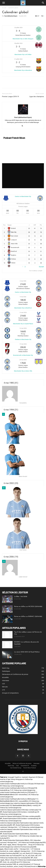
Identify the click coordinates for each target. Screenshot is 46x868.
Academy (34, 766)
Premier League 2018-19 (10, 97)
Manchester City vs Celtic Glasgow (23, 39)
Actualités (8, 763)
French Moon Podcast (30, 768)
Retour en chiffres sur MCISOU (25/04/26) (28, 607)
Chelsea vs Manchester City (23, 339)
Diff (35, 225)
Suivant (41, 267)
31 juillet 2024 (18, 59)
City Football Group (16, 768)
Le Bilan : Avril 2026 (21, 597)
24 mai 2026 (23, 360)
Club (17, 766)
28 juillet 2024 (18, 43)
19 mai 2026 (23, 344)
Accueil (4, 8)
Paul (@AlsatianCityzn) (11, 16)
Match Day (11, 766)
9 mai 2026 (23, 297)
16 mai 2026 (23, 328)
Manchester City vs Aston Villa (23, 371)
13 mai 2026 (23, 313)
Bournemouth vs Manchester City (23, 355)
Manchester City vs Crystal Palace (23, 324)
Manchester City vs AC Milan (23, 54)
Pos (4, 225)
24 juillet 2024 (18, 28)
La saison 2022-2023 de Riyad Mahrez (27, 652)
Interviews (36, 763)
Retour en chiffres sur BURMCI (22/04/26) (28, 616)
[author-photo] (23, 114)
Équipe (10, 225)
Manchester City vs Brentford (23, 308)
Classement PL (25, 766)
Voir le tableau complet (36, 271)
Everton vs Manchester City (23, 196)
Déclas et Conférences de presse (22, 763)
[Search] (43, 3)
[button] (4, 3)
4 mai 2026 (23, 281)
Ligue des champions (37, 97)
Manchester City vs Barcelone (23, 70)
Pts (41, 225)
